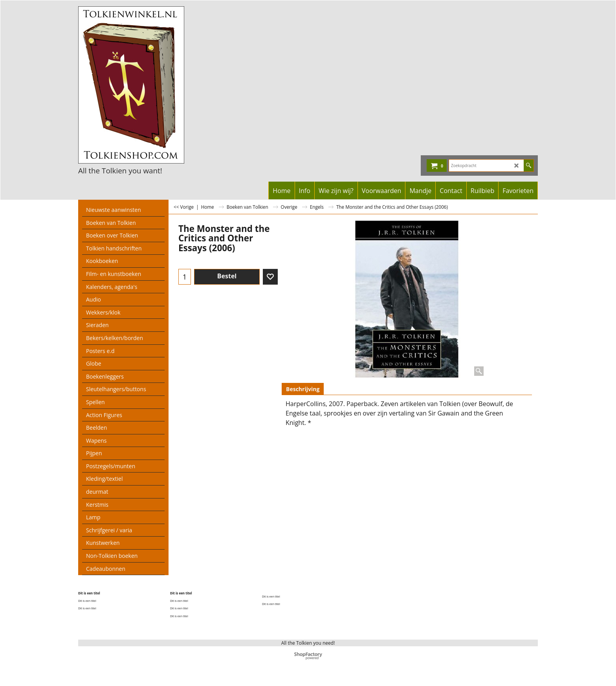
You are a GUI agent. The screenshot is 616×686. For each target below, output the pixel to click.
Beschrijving (303, 389)
